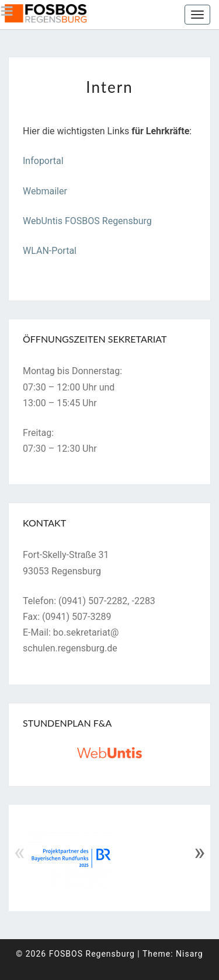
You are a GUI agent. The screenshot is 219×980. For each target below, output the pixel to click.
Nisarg (190, 954)
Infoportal (43, 161)
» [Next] (199, 852)
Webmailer (45, 191)
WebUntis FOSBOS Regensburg (87, 221)
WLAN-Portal (50, 251)
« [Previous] (20, 852)
